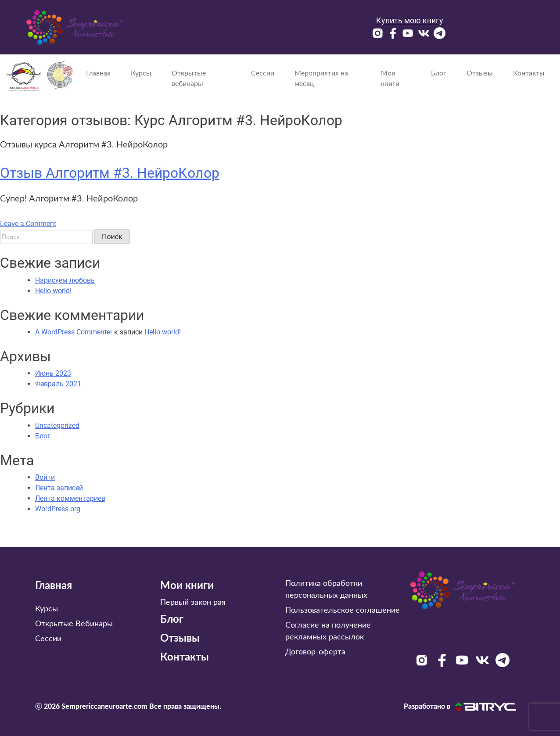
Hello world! (53, 291)
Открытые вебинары (189, 79)
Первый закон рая (193, 603)
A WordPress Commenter (74, 332)
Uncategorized (57, 425)
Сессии (263, 73)
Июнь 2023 (53, 373)
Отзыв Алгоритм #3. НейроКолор (110, 173)
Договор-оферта (315, 652)
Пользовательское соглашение (343, 610)
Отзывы (480, 73)
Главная (98, 73)
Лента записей (59, 488)
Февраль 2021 (58, 384)
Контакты (529, 73)
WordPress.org (58, 509)
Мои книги (390, 79)
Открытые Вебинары (74, 624)
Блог (439, 73)
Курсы (141, 73)
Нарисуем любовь (65, 280)
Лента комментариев (70, 498)
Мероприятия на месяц (321, 79)
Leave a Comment (28, 224)
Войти (45, 477)
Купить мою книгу (410, 20)
